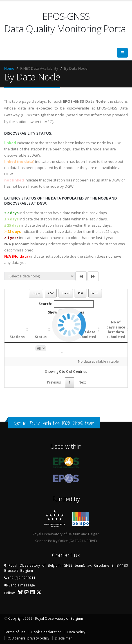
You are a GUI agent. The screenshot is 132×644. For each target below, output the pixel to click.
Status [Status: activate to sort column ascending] (41, 337)
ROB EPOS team (78, 423)
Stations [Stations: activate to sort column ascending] (17, 337)
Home (9, 68)
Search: (66, 304)
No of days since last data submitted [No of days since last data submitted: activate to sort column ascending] (116, 329)
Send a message (22, 585)
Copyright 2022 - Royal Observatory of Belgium (46, 618)
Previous (54, 382)
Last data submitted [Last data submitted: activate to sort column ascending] (87, 334)
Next (82, 382)
